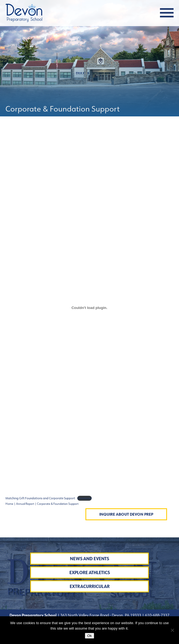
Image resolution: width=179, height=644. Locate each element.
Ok (89, 636)
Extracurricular (90, 586)
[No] (172, 630)
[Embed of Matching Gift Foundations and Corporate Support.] (89, 308)
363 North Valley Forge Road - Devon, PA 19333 (100, 615)
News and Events (89, 559)
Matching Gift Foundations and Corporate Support (40, 498)
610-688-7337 (157, 615)
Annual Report (25, 504)
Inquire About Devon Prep (126, 514)
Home (9, 504)
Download (84, 498)
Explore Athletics (90, 573)
